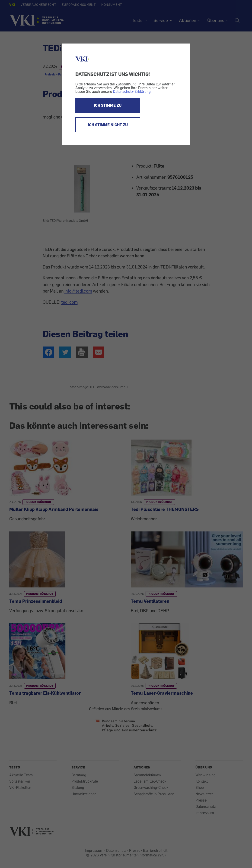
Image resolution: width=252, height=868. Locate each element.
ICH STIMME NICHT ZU (108, 125)
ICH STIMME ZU (108, 105)
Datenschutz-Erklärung (132, 91)
